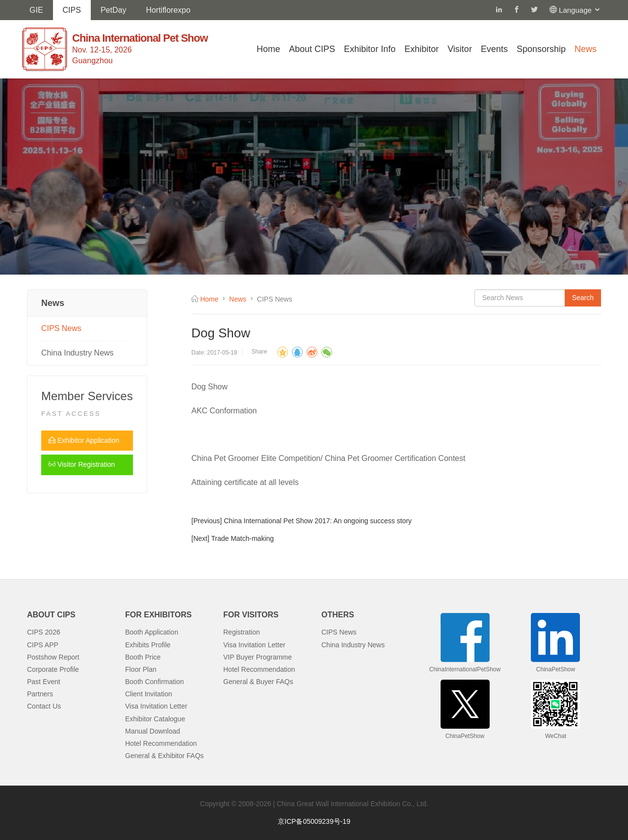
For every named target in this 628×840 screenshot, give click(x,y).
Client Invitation (149, 694)
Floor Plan (141, 669)
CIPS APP (43, 645)
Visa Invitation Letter (156, 706)
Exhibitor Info (370, 49)
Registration (242, 632)
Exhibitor (421, 49)
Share (259, 352)
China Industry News (78, 353)
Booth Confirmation (155, 682)
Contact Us (44, 706)
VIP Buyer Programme (258, 657)
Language (580, 10)
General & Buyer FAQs (258, 682)
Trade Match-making (242, 538)
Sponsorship (541, 49)
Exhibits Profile (148, 645)
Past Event (44, 682)
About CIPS (312, 49)
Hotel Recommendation (161, 743)
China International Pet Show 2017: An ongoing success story (318, 521)
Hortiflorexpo (168, 10)
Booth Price (143, 657)
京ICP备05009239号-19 (314, 821)
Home (268, 49)
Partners (40, 694)
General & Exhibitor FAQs (164, 756)
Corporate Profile (53, 669)
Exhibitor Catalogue (155, 719)
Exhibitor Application (84, 440)
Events (494, 49)
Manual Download (153, 731)
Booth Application (152, 632)
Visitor (460, 49)
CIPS (72, 10)
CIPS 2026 (44, 632)
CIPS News (61, 328)
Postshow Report (53, 657)
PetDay (113, 10)
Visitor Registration (82, 464)
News (586, 49)
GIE (36, 10)
